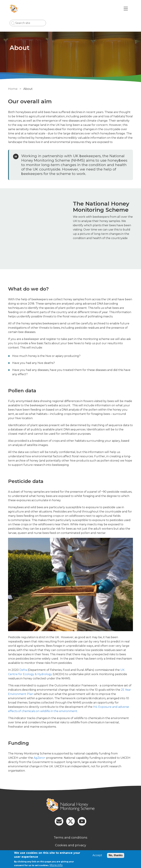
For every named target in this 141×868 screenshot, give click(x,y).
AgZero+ (40, 758)
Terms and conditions (70, 838)
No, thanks (116, 855)
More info (56, 865)
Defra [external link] (23, 670)
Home (13, 89)
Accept (97, 855)
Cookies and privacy (71, 845)
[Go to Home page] (14, 9)
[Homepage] (70, 805)
